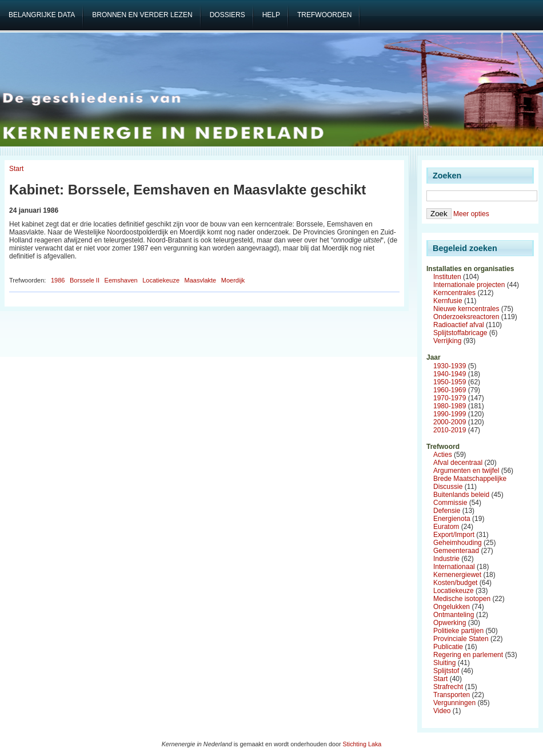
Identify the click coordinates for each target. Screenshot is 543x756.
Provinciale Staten (461, 639)
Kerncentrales (454, 293)
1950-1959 (450, 382)
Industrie (446, 559)
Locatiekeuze (161, 280)
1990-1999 (450, 414)
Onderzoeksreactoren (466, 317)
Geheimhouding (458, 543)
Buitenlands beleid (461, 495)
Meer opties (471, 214)
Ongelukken (452, 607)
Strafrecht (448, 687)
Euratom (446, 527)
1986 (58, 280)
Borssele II (85, 280)
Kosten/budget (455, 583)
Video (442, 711)
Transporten (452, 695)
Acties (443, 455)
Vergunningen (454, 703)
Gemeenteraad (456, 551)
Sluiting (444, 663)
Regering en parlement (468, 655)
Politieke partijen (458, 631)
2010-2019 (450, 430)
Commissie (450, 503)
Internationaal (454, 567)
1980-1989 (450, 406)
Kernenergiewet (457, 575)
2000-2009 (450, 422)
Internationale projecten (469, 285)
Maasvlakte (201, 280)
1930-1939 (450, 366)
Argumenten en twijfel (466, 471)
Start (16, 169)
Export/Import (454, 535)
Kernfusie (448, 301)
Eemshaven (121, 280)
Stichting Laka (362, 744)
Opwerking (450, 623)
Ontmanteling (454, 615)
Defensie (447, 511)
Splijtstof (446, 671)
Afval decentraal (458, 463)
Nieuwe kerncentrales (466, 309)
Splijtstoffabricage (460, 333)
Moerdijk (233, 280)
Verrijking (447, 341)
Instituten (447, 277)
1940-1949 (450, 374)
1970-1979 (450, 398)
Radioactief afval (459, 325)
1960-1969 (450, 390)
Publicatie (448, 647)
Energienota (452, 519)
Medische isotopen (462, 599)
